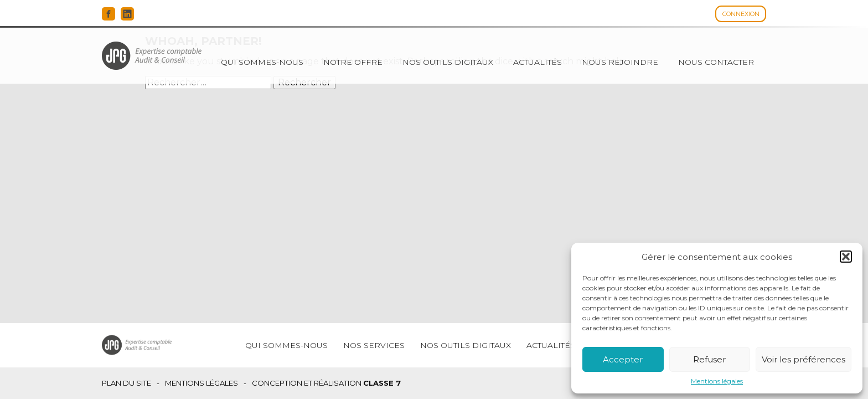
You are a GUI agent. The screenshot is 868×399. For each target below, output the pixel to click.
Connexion (741, 14)
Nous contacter (716, 62)
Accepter (623, 359)
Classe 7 (382, 383)
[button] (846, 257)
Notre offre (353, 62)
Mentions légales (717, 381)
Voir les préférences (804, 359)
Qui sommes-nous (262, 62)
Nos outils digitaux (448, 62)
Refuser (709, 359)
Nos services (374, 345)
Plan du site (126, 383)
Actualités (538, 62)
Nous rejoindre (620, 62)
